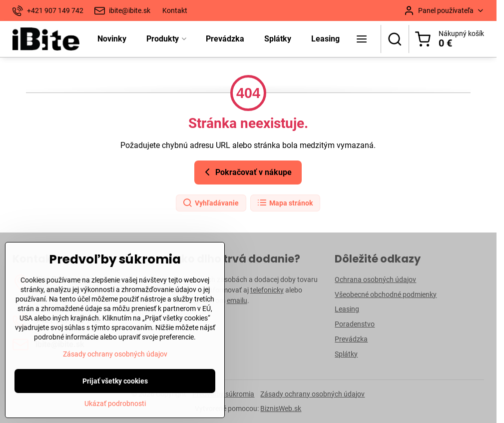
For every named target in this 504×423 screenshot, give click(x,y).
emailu (237, 300)
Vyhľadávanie (211, 203)
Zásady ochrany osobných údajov (312, 394)
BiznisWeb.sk (281, 408)
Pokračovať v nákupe (247, 172)
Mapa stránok (285, 203)
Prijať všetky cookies (115, 406)
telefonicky (267, 290)
